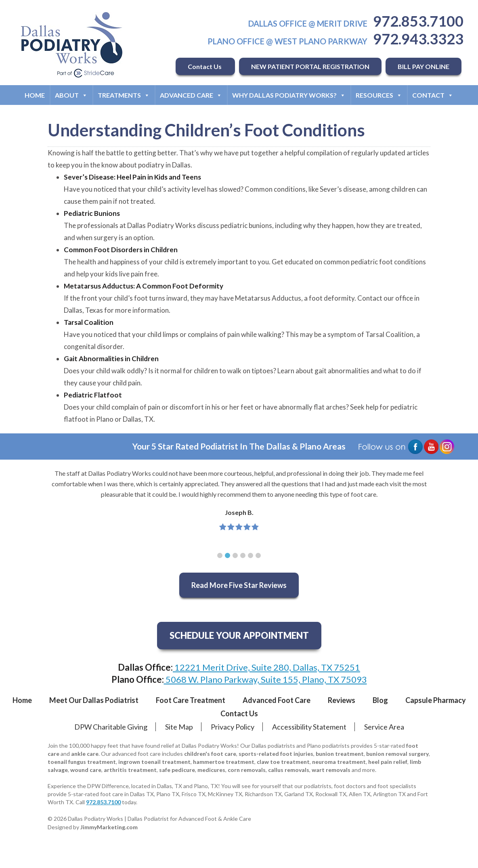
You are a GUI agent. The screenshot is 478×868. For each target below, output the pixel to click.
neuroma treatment (339, 762)
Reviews (342, 700)
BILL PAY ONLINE (423, 66)
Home (35, 95)
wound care (86, 770)
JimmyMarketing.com (109, 827)
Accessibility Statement (309, 727)
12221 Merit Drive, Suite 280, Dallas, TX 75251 (266, 667)
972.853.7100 (418, 21)
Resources (379, 95)
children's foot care (210, 754)
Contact (433, 95)
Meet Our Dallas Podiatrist (94, 700)
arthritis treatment (130, 770)
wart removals (331, 770)
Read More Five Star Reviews (239, 585)
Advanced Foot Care (277, 700)
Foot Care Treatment (191, 700)
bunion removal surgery (397, 754)
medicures (211, 770)
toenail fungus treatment (82, 762)
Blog (380, 700)
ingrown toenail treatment (154, 762)
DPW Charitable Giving (111, 727)
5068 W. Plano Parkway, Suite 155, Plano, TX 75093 (265, 679)
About (71, 95)
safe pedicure (177, 770)
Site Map (179, 727)
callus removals (289, 770)
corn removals (247, 770)
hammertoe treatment (224, 762)
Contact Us (205, 66)
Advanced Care (191, 95)
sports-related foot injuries (276, 754)
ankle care (85, 754)
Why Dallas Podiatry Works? (289, 95)
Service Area (384, 727)
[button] (220, 555)
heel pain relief (388, 762)
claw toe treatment (283, 762)
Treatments (124, 95)
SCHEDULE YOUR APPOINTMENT (239, 635)
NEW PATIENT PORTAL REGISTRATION (310, 66)
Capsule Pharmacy (436, 700)
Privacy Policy (233, 727)
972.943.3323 (418, 39)
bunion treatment (340, 754)
